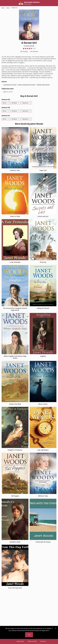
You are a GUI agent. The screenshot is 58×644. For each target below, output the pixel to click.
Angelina (43, 356)
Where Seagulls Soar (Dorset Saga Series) (15, 357)
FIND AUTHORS (32, 641)
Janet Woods (30, 46)
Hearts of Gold (15, 216)
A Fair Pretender (15, 262)
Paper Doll (43, 170)
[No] (56, 628)
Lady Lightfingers (43, 450)
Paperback (25, 103)
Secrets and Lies (43, 216)
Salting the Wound (43, 308)
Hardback (14, 103)
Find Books (20, 641)
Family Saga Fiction (43, 85)
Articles (43, 641)
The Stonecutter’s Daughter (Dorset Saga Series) (15, 309)
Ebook (5, 103)
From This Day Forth (15, 588)
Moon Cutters (43, 404)
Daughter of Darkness (15, 450)
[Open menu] (13, 641)
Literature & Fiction (10, 85)
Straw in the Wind (15, 404)
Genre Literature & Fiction (27, 85)
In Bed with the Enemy (43, 542)
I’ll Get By (43, 262)
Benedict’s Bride (15, 542)
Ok (29, 635)
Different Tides (15, 170)
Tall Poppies (15, 496)
